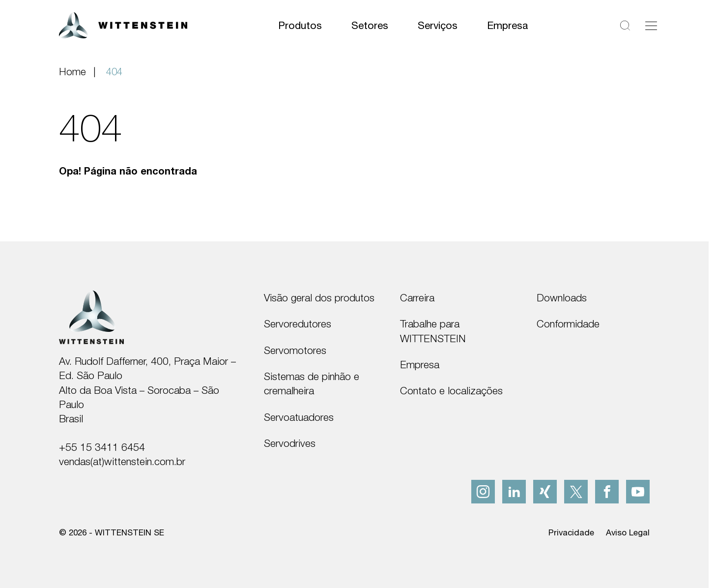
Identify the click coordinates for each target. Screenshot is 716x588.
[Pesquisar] (625, 25)
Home (72, 71)
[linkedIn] (514, 492)
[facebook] (607, 492)
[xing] (545, 492)
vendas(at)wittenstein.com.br (122, 461)
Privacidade (571, 532)
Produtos (300, 25)
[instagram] (483, 492)
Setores (370, 25)
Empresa (507, 25)
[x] (576, 492)
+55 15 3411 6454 (102, 447)
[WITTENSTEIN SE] (123, 24)
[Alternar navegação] (651, 26)
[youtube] (638, 492)
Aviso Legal (628, 532)
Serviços (438, 25)
